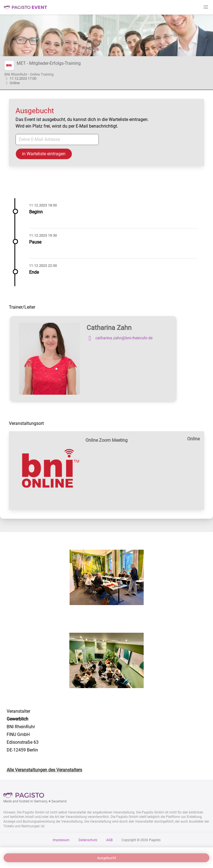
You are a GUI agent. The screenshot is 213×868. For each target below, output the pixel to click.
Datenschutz (88, 840)
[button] (206, 7)
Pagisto (26, 795)
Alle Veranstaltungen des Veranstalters (44, 770)
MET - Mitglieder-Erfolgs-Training (49, 63)
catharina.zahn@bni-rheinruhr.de (120, 338)
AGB (109, 840)
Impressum (61, 840)
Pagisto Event (26, 7)
